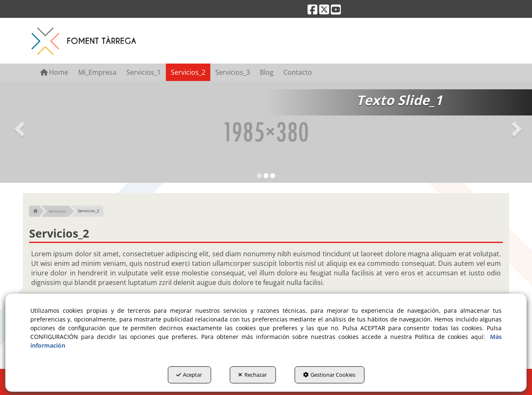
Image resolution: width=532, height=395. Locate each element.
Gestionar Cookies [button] (329, 375)
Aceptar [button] (189, 375)
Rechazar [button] (252, 375)
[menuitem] (54, 72)
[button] (313, 11)
